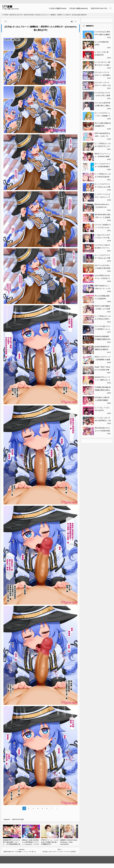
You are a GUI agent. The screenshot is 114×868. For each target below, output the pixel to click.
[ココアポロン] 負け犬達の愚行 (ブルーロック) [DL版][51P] (102, 248)
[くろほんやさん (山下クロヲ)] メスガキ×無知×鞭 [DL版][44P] (102, 238)
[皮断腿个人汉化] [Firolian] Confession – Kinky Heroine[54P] (69, 842)
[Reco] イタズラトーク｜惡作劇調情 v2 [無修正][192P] (103, 360)
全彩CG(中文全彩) (29, 15)
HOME (5, 15)
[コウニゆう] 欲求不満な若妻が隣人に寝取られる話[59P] (103, 106)
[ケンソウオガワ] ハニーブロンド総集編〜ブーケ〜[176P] (103, 116)
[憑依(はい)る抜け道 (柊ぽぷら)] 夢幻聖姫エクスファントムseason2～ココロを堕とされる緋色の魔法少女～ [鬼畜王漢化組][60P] (31, 844)
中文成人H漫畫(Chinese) (58, 8)
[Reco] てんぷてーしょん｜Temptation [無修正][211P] (103, 156)
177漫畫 (7, 6)
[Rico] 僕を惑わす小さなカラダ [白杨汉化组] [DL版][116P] (102, 431)
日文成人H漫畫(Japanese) (79, 8)
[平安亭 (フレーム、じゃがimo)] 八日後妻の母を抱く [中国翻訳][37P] (50, 842)
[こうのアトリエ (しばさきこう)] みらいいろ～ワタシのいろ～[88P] (103, 197)
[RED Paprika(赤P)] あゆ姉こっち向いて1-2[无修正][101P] (102, 136)
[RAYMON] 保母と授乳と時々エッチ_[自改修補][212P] (103, 217)
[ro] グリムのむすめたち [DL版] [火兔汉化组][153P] (102, 268)
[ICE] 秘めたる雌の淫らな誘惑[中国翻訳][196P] (102, 400)
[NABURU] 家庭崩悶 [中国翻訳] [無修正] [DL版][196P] (103, 339)
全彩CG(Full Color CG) (99, 8)
